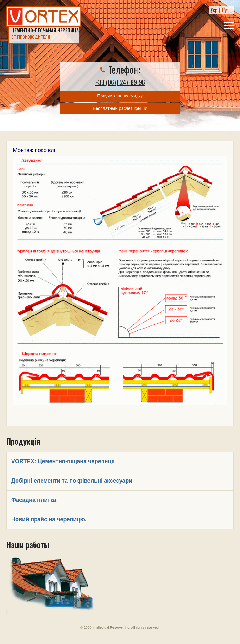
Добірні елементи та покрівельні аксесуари (72, 481)
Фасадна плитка (34, 500)
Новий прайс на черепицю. (49, 519)
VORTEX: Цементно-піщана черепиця (63, 461)
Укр (214, 10)
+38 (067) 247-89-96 (120, 82)
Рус (225, 10)
